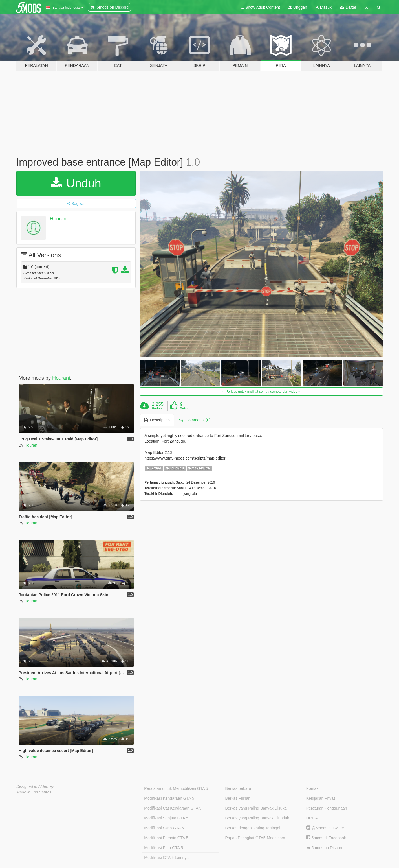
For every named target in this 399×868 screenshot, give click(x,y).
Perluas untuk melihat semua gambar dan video (262, 392)
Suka (184, 408)
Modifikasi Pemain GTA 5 (166, 838)
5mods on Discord (325, 848)
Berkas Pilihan (238, 798)
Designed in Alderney (35, 786)
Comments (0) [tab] (195, 420)
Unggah (298, 7)
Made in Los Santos (34, 792)
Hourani (59, 219)
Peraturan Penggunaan (327, 808)
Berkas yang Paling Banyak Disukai (256, 808)
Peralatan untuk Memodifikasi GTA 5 (176, 788)
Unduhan (159, 408)
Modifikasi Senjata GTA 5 (166, 818)
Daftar (348, 7)
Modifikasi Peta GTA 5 (163, 848)
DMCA (312, 818)
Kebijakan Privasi (321, 798)
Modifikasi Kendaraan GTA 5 (169, 798)
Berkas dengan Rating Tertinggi (253, 828)
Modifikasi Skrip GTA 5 (164, 828)
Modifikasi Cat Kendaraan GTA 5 (173, 808)
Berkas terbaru (238, 788)
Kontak (312, 788)
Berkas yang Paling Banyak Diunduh (257, 818)
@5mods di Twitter (325, 828)
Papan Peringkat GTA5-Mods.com (255, 838)
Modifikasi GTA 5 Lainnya (166, 858)
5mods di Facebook (326, 838)
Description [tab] (157, 420)
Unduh (76, 183)
